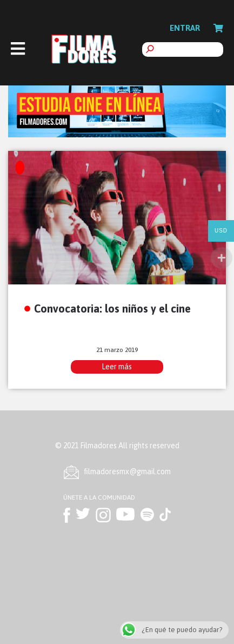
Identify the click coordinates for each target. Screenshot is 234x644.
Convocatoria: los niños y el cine (112, 308)
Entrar (185, 28)
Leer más (117, 367)
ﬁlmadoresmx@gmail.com (128, 472)
